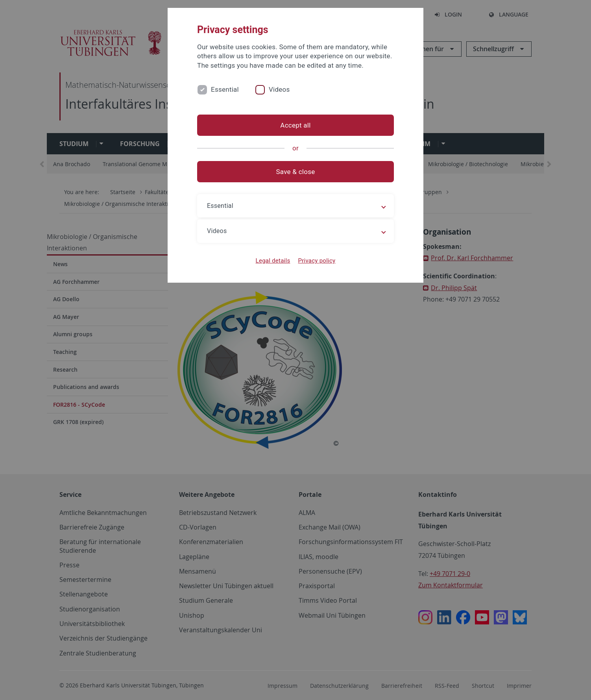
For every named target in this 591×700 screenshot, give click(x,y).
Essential (225, 89)
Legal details (273, 261)
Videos (279, 89)
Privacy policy (317, 261)
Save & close (296, 172)
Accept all (295, 125)
